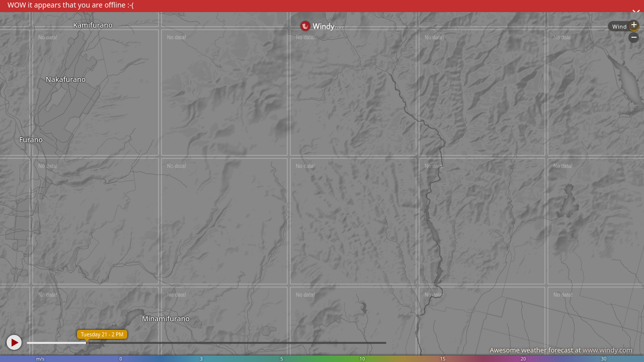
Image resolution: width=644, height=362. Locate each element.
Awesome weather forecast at (561, 350)
